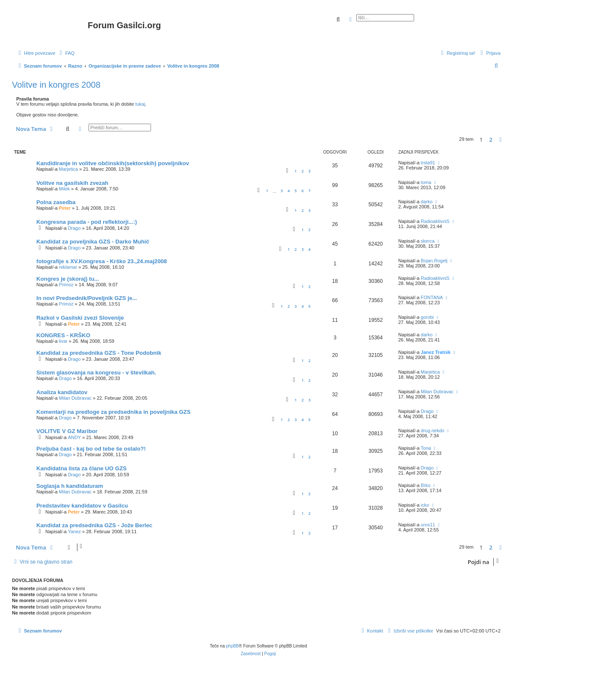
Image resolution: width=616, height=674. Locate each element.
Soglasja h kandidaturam (70, 486)
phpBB (232, 646)
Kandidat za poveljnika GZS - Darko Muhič (93, 242)
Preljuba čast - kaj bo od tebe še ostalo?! (91, 449)
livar (63, 341)
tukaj (140, 104)
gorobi (428, 317)
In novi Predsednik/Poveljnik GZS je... (87, 298)
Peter (65, 208)
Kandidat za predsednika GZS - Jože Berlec (94, 525)
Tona (426, 448)
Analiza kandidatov (62, 392)
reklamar (68, 267)
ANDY (75, 437)
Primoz (66, 285)
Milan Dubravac (75, 398)
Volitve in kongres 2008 (56, 85)
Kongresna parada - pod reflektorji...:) (87, 222)
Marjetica (69, 169)
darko (427, 202)
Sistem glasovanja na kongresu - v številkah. (96, 373)
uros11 (428, 525)
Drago (74, 228)
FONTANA (432, 297)
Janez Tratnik (436, 352)
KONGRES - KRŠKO (63, 335)
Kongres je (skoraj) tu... (68, 279)
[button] (500, 140)
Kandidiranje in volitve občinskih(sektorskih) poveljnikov (113, 163)
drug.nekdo (433, 431)
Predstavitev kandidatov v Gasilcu (82, 506)
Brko (426, 485)
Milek (65, 189)
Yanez (74, 531)
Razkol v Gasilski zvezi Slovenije (80, 318)
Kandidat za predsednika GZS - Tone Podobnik (99, 353)
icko (425, 505)
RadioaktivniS (435, 221)
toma (426, 182)
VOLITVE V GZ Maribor (67, 431)
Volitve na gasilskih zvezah (72, 183)
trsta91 (428, 163)
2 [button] (491, 140)
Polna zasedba (56, 202)
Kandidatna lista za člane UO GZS (81, 468)
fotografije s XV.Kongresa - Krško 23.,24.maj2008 (102, 261)
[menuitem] (66, 53)
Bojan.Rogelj (434, 261)
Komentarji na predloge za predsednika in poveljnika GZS (114, 412)
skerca (428, 241)
